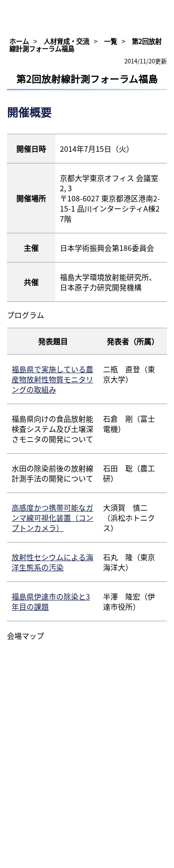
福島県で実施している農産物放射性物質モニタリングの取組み (52, 379)
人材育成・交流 (66, 41)
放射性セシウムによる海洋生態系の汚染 (52, 562)
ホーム (19, 41)
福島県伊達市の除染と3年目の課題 (51, 601)
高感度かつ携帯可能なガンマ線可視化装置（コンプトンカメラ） (52, 518)
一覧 (110, 41)
